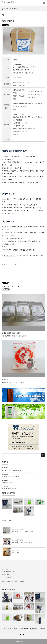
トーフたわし (6, 287)
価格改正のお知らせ (8, 482)
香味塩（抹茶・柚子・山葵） (12, 333)
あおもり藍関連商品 (18, 529)
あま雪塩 (5, 379)
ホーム (3, 629)
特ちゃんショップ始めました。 (12, 488)
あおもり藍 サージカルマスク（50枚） (23, 531)
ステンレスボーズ (15, 287)
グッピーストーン (9, 256)
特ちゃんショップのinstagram (11, 476)
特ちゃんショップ (27, 641)
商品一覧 (9, 629)
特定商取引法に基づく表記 (37, 629)
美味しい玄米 (16, 551)
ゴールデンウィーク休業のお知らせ (13, 470)
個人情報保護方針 (23, 629)
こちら (14, 265)
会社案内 (15, 629)
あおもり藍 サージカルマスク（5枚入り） (24, 542)
